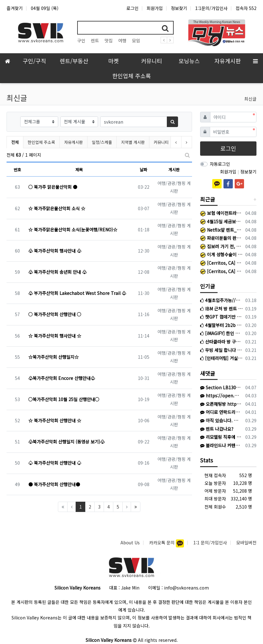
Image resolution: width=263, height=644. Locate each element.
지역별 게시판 (133, 142)
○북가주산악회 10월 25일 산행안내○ (64, 399)
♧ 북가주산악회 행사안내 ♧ (55, 251)
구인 (81, 40)
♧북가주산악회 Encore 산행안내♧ (62, 378)
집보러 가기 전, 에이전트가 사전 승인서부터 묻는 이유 (222, 246)
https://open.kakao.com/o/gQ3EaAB (221, 395)
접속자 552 (246, 8)
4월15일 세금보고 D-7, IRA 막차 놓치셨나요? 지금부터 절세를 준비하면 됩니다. (222, 221)
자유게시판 (73, 142)
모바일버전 (246, 542)
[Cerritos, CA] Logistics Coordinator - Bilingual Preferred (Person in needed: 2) (222, 263)
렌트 (95, 40)
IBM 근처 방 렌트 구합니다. (222, 309)
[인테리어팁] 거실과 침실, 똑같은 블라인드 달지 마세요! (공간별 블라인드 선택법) (222, 358)
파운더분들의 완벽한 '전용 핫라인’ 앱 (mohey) (222, 238)
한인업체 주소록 (41, 142)
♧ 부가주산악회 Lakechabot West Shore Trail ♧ (77, 293)
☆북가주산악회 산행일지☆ (54, 357)
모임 (136, 40)
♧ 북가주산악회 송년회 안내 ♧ (57, 272)
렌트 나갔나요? (217, 429)
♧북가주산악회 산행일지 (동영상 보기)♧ (66, 442)
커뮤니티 (161, 142)
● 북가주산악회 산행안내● (54, 484)
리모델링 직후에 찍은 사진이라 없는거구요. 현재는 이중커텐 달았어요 (221, 437)
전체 (15, 142)
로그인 (132, 8)
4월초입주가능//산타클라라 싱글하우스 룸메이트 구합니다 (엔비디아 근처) (222, 300)
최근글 (208, 199)
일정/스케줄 (102, 142)
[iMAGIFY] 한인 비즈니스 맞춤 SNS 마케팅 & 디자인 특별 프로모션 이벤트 (222, 333)
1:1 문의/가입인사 (210, 542)
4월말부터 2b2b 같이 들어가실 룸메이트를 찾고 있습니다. (222, 325)
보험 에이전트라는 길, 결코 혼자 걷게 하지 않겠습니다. (222, 213)
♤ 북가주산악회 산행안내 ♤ (55, 463)
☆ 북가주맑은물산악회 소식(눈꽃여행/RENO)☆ (73, 230)
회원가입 (155, 8)
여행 (122, 40)
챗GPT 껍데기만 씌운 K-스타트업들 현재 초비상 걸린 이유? (222, 317)
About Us (130, 542)
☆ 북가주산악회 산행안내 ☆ (55, 420)
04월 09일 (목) (45, 8)
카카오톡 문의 (162, 542)
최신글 (250, 99)
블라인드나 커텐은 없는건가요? (221, 445)
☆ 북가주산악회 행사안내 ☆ (55, 336)
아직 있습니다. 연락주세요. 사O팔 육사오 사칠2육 (221, 420)
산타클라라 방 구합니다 (222, 342)
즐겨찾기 (15, 8)
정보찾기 (179, 8)
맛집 (109, 40)
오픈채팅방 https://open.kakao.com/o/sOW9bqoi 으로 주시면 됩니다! (221, 404)
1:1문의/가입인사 (211, 8)
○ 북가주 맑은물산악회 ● (53, 187)
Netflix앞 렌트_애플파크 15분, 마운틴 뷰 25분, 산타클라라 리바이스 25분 (222, 230)
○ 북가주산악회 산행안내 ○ (55, 314)
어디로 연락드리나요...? (221, 412)
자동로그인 (220, 164)
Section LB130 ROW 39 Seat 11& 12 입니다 (221, 387)
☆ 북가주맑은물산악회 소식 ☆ (57, 208)
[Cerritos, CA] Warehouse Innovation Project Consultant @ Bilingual (222, 271)
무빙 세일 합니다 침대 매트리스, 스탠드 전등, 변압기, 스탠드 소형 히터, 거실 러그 (222, 350)
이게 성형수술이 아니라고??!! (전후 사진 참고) (222, 254)
